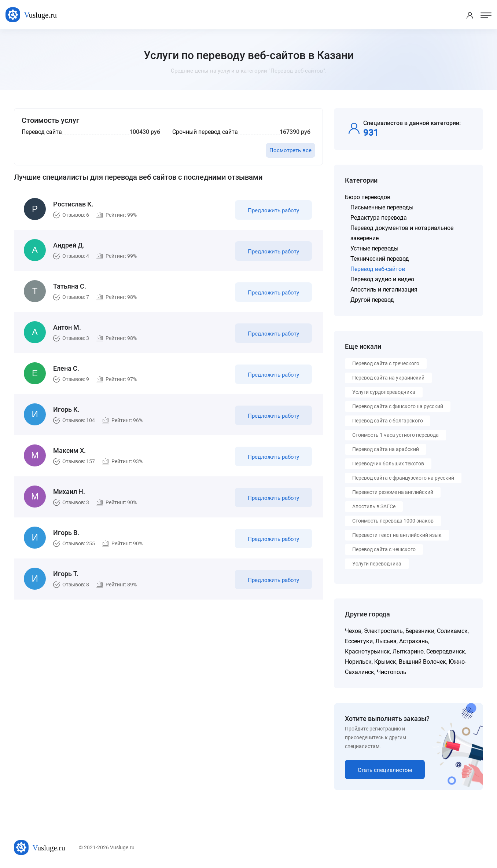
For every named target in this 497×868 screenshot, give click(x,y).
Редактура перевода (379, 218)
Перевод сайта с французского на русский (403, 478)
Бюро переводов (368, 197)
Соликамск (452, 631)
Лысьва (386, 641)
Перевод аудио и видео (382, 279)
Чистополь (392, 672)
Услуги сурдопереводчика (384, 392)
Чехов (353, 631)
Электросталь (383, 631)
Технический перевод (380, 259)
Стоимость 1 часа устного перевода (395, 435)
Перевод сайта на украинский (388, 378)
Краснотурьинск (367, 651)
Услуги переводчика (377, 564)
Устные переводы (374, 248)
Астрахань (414, 641)
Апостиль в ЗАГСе (374, 506)
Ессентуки (359, 641)
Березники (420, 631)
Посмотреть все (290, 150)
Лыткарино (408, 651)
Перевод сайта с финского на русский (398, 406)
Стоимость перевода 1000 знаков (393, 521)
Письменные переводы (382, 207)
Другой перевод (372, 300)
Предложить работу (273, 210)
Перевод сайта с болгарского (388, 421)
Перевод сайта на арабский (386, 449)
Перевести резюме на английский (393, 492)
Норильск (358, 662)
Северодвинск (446, 651)
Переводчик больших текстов (388, 464)
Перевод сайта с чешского (384, 549)
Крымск (385, 662)
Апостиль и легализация (384, 290)
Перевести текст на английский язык (397, 535)
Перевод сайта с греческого (386, 363)
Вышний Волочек (422, 662)
